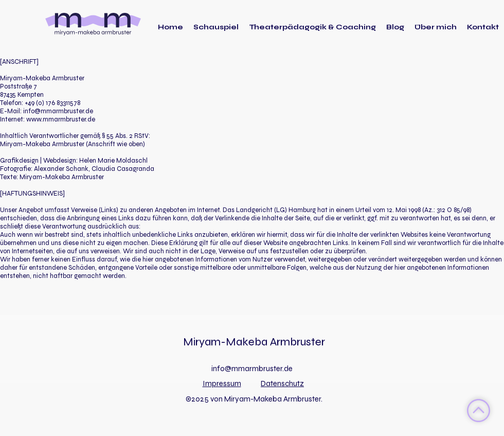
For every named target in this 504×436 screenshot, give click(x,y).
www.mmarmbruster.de (61, 119)
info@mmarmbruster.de (58, 111)
